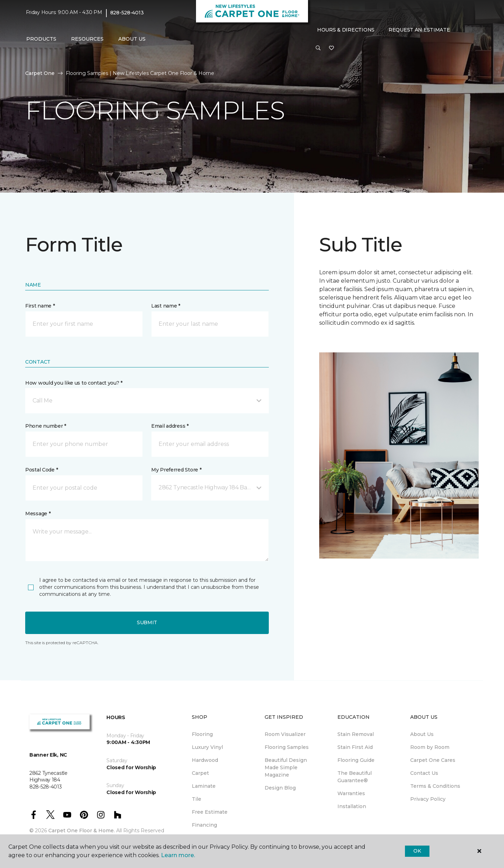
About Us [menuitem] (422, 734)
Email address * (170, 426)
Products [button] (41, 39)
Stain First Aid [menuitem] (355, 747)
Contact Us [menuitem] (424, 773)
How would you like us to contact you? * (74, 383)
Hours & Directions (346, 30)
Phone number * (46, 426)
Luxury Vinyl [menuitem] (207, 747)
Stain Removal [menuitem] (356, 734)
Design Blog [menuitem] (280, 788)
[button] (318, 48)
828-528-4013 (127, 13)
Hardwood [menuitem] (205, 760)
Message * (38, 514)
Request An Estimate (419, 30)
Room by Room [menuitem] (430, 747)
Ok (417, 851)
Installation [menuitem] (352, 806)
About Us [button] (132, 39)
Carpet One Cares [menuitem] (433, 760)
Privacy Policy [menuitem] (428, 799)
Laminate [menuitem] (204, 786)
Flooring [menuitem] (202, 734)
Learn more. (178, 855)
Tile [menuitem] (197, 799)
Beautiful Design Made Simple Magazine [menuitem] (286, 767)
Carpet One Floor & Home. (82, 831)
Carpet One (40, 73)
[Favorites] (331, 48)
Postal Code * (41, 470)
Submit (147, 622)
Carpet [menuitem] (200, 773)
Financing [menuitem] (204, 825)
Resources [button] (87, 39)
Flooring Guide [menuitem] (356, 760)
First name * (40, 306)
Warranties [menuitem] (351, 793)
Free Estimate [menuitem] (210, 812)
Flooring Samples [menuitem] (287, 747)
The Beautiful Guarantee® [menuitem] (355, 777)
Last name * (166, 306)
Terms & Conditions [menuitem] (435, 786)
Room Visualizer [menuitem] (285, 734)
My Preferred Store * (176, 470)
